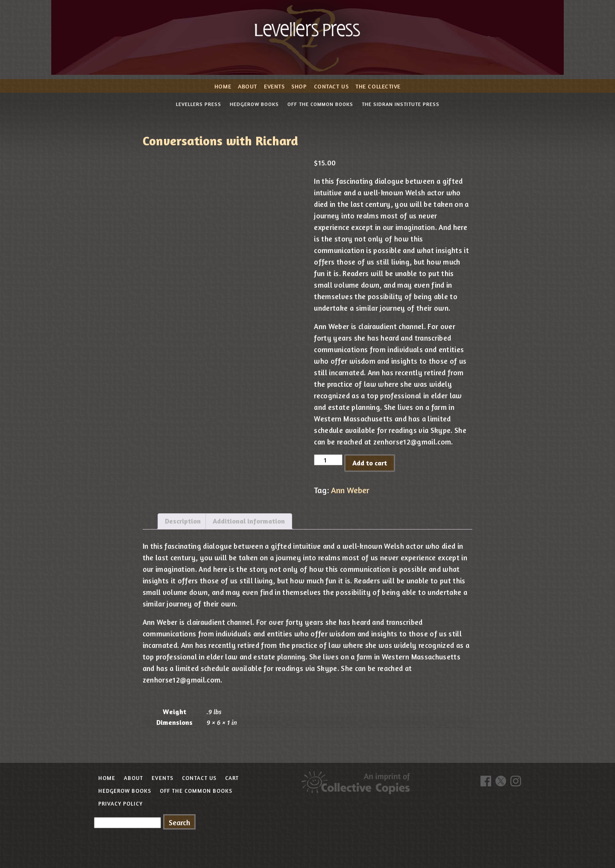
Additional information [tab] (249, 521)
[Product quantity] (328, 460)
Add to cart (370, 463)
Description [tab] (183, 521)
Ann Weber (350, 490)
